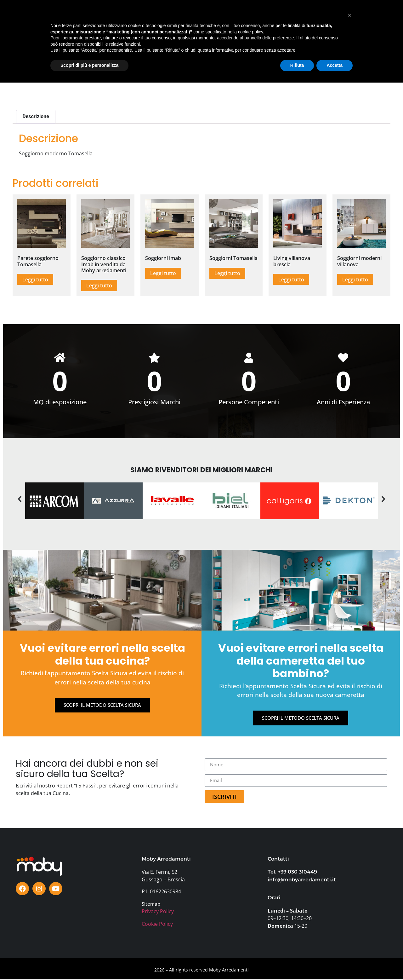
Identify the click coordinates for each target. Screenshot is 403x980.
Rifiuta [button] (297, 963)
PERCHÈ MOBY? (251, 18)
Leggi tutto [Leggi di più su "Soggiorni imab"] (163, 273)
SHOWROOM (96, 18)
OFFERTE (153, 18)
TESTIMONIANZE (189, 18)
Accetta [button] (335, 963)
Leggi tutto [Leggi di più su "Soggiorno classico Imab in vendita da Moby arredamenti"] (99, 285)
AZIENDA (286, 18)
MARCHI (127, 18)
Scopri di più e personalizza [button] (89, 963)
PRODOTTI (62, 18)
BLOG (220, 18)
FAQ (308, 18)
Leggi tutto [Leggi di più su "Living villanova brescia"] (291, 280)
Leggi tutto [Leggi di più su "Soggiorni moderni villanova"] (355, 280)
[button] (20, 499)
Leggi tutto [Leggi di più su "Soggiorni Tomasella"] (227, 273)
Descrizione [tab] (36, 116)
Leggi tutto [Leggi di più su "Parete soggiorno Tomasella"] (35, 280)
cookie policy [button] (250, 929)
